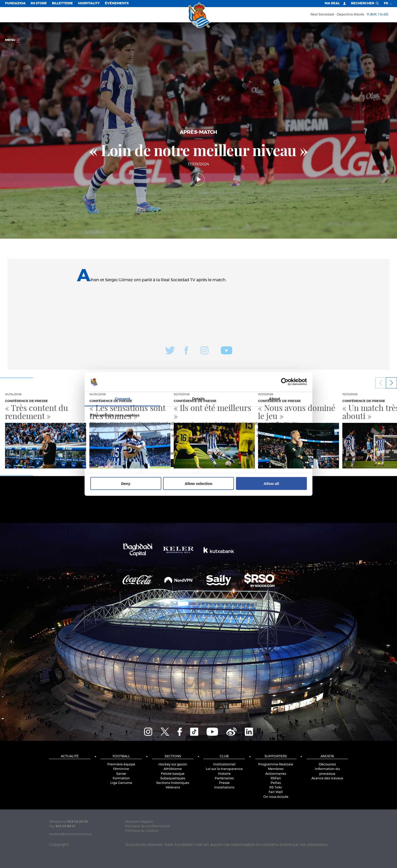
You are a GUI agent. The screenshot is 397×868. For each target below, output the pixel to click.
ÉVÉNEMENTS (117, 3)
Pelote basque (173, 774)
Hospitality (89, 3)
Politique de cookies (142, 831)
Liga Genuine (121, 783)
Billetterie (62, 3)
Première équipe (121, 765)
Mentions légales (139, 822)
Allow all (271, 483)
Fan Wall (276, 792)
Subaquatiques (173, 778)
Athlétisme (173, 769)
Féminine (121, 769)
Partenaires (224, 778)
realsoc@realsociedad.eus (70, 834)
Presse (224, 783)
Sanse (121, 774)
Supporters (276, 756)
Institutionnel (224, 765)
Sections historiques (173, 783)
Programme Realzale (276, 765)
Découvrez (327, 765)
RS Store (39, 3)
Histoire (224, 774)
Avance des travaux (327, 778)
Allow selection (198, 483)
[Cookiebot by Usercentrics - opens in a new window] (285, 382)
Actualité (70, 756)
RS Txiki (276, 788)
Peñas (276, 783)
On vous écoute (276, 797)
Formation (121, 778)
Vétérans (173, 788)
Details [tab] (198, 399)
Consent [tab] (123, 399)
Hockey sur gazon (173, 765)
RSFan (276, 778)
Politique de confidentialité (148, 826)
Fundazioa (15, 3)
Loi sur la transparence (224, 769)
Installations (224, 788)
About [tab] (274, 399)
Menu (12, 40)
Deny (126, 483)
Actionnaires (276, 774)
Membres (276, 769)
